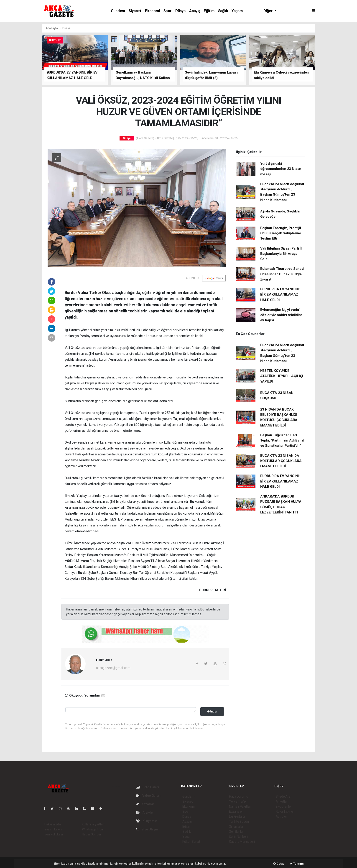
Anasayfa (52, 28)
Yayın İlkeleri (53, 829)
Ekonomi (152, 11)
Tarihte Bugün (239, 822)
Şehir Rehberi (238, 837)
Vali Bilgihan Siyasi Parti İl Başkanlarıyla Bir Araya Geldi (281, 254)
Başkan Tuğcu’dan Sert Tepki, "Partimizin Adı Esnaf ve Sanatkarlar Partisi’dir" (282, 440)
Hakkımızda (53, 824)
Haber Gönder (92, 834)
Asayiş (195, 11)
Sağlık (223, 11)
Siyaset (135, 11)
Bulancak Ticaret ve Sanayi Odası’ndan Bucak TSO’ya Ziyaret (282, 274)
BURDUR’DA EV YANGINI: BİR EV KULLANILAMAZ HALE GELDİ (280, 295)
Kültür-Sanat (191, 842)
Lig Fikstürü (237, 817)
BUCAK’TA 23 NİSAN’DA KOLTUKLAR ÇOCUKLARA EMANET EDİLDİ (281, 461)
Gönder (212, 711)
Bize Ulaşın (147, 829)
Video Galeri (148, 796)
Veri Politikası (54, 834)
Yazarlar (145, 804)
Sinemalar (236, 827)
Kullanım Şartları (93, 824)
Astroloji (281, 817)
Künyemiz (147, 821)
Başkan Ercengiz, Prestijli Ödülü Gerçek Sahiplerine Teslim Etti (281, 233)
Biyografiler (284, 807)
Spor (168, 11)
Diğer (268, 11)
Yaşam (237, 11)
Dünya (180, 11)
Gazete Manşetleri (242, 842)
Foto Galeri (148, 787)
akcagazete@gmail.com (113, 668)
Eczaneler (236, 812)
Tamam (297, 864)
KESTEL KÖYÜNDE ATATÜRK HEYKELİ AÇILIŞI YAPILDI (282, 376)
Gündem (118, 11)
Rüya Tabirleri (285, 812)
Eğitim (209, 11)
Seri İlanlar (236, 832)
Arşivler (145, 812)
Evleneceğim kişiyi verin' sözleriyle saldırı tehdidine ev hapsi (282, 315)
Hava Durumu (239, 797)
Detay (279, 864)
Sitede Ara (283, 797)
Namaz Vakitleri (240, 807)
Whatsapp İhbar (93, 829)
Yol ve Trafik (238, 802)
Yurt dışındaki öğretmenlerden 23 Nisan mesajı (281, 169)
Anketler (282, 802)
